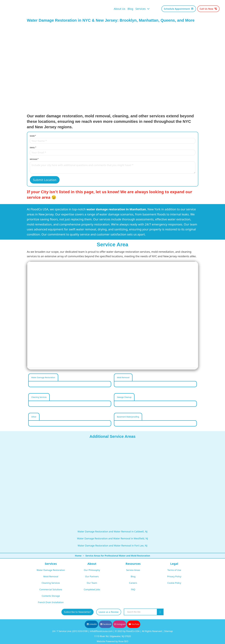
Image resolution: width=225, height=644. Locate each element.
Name (32, 136)
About (92, 564)
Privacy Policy (174, 576)
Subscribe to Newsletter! (77, 612)
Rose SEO (123, 641)
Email (32, 148)
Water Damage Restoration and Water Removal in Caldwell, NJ (112, 531)
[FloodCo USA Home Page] (23, 9)
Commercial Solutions (51, 589)
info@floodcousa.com (101, 631)
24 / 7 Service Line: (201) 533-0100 (70, 631)
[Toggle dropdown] (148, 9)
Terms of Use (174, 570)
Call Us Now (208, 9)
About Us (120, 9)
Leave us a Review (109, 612)
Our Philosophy (92, 570)
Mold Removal (51, 576)
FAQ (133, 589)
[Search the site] (160, 612)
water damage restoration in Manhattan (116, 209)
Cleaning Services (51, 583)
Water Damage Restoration (51, 570)
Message (34, 159)
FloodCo (36, 209)
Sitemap (169, 631)
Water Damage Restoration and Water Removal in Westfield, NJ (112, 538)
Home (78, 556)
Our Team (92, 583)
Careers (133, 583)
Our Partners (92, 576)
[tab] (43, 377)
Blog (130, 9)
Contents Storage (51, 596)
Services (141, 9)
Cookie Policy (174, 583)
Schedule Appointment (179, 9)
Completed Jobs (92, 589)
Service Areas (133, 570)
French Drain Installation (51, 602)
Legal (174, 564)
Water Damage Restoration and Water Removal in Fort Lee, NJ (112, 546)
